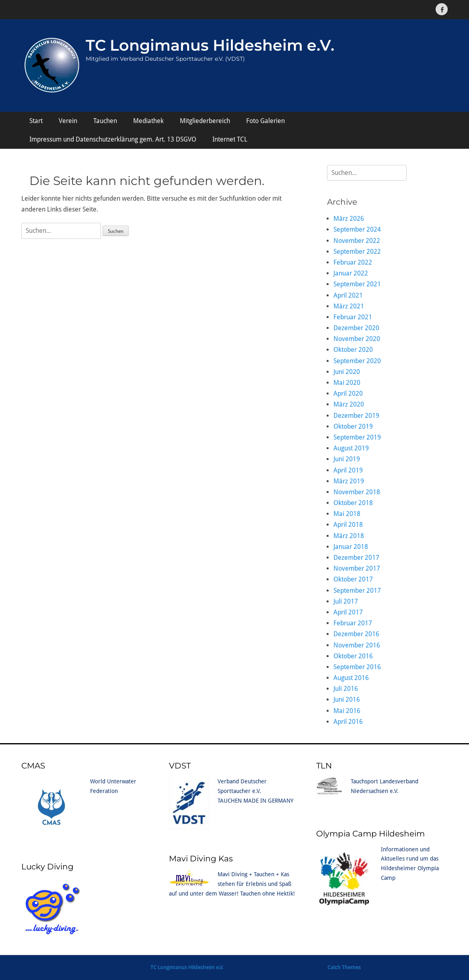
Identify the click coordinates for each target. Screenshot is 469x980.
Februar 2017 (353, 623)
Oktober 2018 (353, 503)
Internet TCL (230, 139)
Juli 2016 (346, 689)
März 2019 (349, 481)
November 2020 (357, 339)
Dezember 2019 (356, 416)
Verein (68, 121)
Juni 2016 (347, 700)
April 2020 (348, 393)
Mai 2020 (347, 383)
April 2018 (348, 525)
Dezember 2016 (356, 634)
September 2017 (357, 591)
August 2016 (351, 678)
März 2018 (349, 536)
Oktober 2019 (353, 426)
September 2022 (357, 252)
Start (36, 121)
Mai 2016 (347, 711)
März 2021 (349, 306)
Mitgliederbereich (205, 121)
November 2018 (357, 492)
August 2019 (351, 448)
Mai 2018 (347, 514)
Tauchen (105, 121)
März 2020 (349, 404)
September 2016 (357, 667)
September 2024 (357, 229)
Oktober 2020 (353, 350)
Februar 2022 (353, 262)
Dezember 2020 (356, 328)
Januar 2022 (351, 273)
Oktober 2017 (353, 579)
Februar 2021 (353, 317)
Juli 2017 (346, 601)
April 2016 (348, 722)
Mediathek (148, 121)
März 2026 (349, 219)
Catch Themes (344, 967)
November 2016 (357, 645)
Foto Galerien (265, 121)
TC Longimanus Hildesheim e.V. (210, 45)
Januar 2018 (351, 547)
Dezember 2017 (356, 558)
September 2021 (357, 284)
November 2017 (357, 568)
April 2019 (348, 470)
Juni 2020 (347, 372)
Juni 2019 (347, 459)
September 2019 (357, 437)
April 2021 (348, 295)
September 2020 (357, 361)
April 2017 (348, 612)
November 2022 (357, 241)
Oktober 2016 (353, 656)
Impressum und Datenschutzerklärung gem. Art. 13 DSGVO (113, 139)
